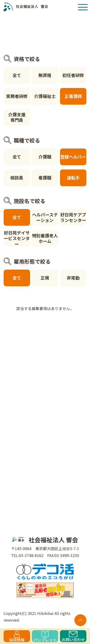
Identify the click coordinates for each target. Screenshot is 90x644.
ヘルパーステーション (45, 217)
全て (17, 75)
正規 (45, 278)
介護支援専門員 (17, 117)
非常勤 (73, 278)
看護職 (45, 178)
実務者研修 (17, 96)
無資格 (45, 75)
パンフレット (45, 636)
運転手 (73, 178)
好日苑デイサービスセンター (17, 238)
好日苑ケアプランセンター (73, 217)
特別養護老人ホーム (45, 238)
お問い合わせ (73, 636)
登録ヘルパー (73, 157)
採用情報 (17, 636)
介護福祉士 (45, 96)
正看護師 (73, 96)
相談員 (17, 178)
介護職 (45, 157)
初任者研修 (73, 75)
